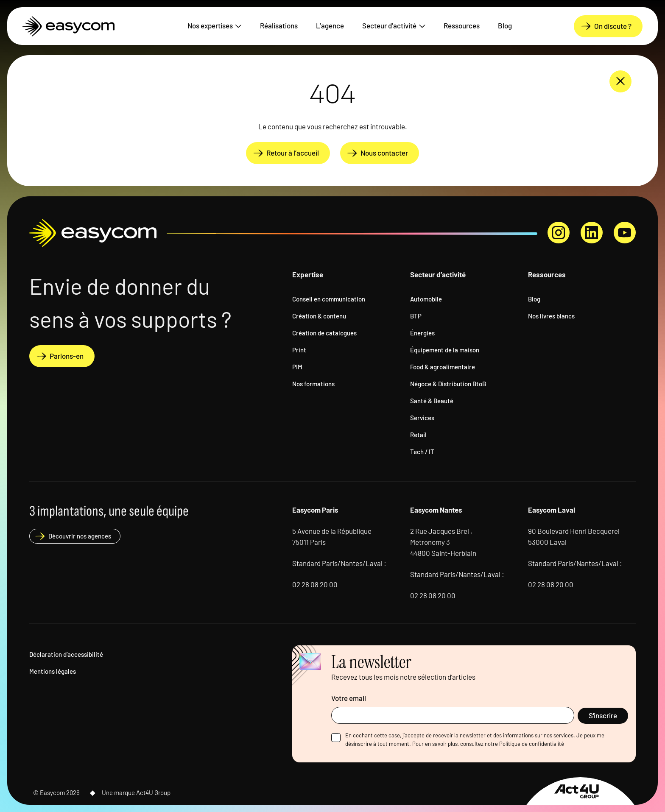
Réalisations (279, 25)
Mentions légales (53, 671)
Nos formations (313, 383)
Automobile (426, 299)
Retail (418, 434)
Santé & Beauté (432, 400)
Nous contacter (384, 152)
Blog (505, 25)
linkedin (592, 233)
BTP (416, 315)
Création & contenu (319, 315)
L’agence (330, 25)
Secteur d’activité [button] (389, 25)
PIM (297, 366)
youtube (625, 233)
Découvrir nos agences (80, 536)
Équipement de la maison (445, 349)
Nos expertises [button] (210, 25)
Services (422, 417)
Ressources (462, 25)
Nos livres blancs (551, 315)
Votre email (349, 698)
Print (299, 349)
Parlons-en (67, 356)
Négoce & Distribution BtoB (448, 383)
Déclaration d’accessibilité (66, 654)
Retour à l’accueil (293, 152)
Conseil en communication (329, 299)
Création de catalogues (324, 332)
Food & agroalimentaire (443, 366)
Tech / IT (422, 451)
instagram (559, 233)
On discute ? (613, 26)
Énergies (422, 332)
